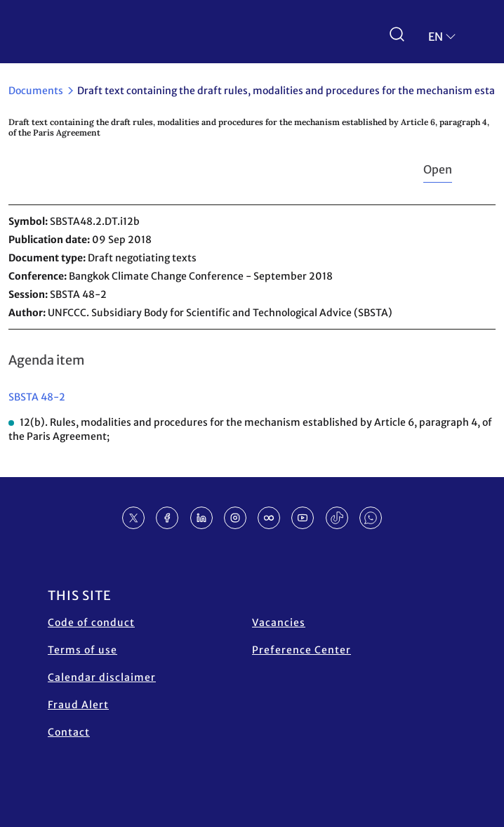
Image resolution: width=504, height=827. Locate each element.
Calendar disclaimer (102, 677)
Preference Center (301, 650)
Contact (69, 732)
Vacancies (279, 623)
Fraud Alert (78, 705)
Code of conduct (91, 623)
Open (438, 169)
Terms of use (82, 650)
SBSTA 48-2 (37, 397)
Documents (36, 91)
